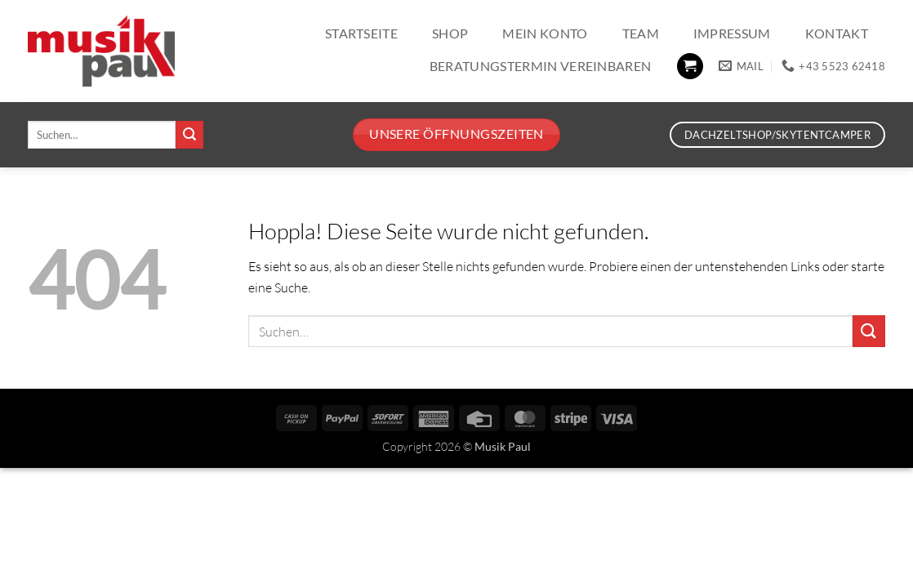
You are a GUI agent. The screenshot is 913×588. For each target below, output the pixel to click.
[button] (690, 67)
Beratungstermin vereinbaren (541, 66)
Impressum (732, 33)
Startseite (361, 33)
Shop (450, 33)
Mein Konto (545, 33)
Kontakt (837, 33)
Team (641, 33)
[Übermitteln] (189, 135)
